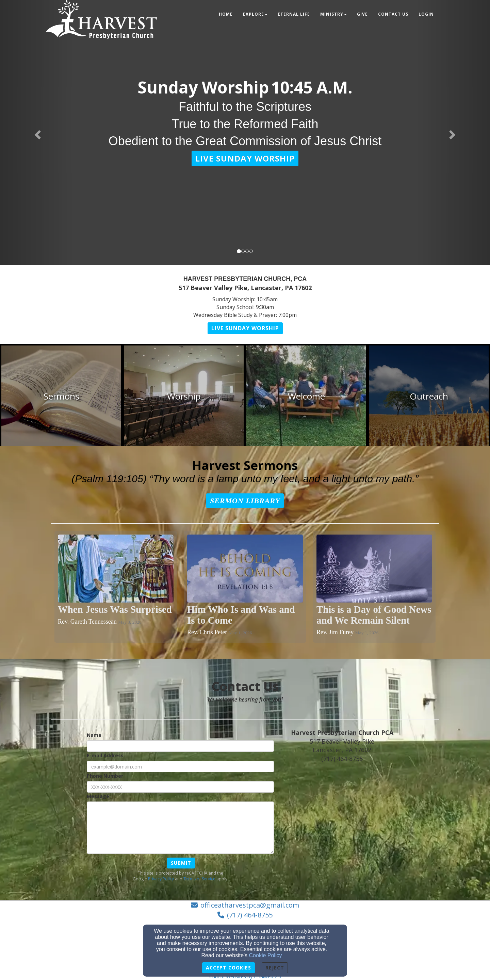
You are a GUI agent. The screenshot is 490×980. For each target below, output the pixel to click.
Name (94, 735)
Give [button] (362, 14)
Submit (181, 863)
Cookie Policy (266, 955)
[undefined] (61, 396)
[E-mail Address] (180, 766)
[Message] (180, 828)
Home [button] (226, 14)
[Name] (180, 746)
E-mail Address (105, 755)
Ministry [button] (333, 14)
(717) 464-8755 (250, 915)
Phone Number (105, 776)
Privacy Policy (161, 879)
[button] (245, 158)
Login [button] (426, 14)
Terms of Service (199, 879)
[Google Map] (358, 820)
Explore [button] (255, 14)
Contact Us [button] (393, 14)
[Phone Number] (180, 787)
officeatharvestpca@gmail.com (250, 905)
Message (98, 796)
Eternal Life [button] (294, 14)
